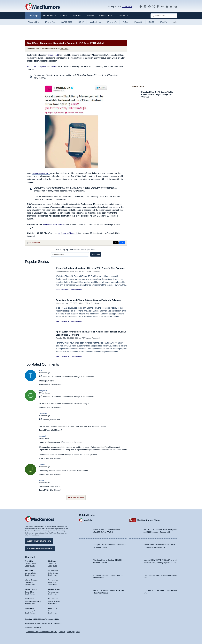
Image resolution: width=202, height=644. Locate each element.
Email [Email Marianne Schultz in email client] (50, 593)
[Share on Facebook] (122, 243)
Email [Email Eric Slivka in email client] (50, 565)
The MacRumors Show (148, 519)
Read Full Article (62, 293)
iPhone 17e (112, 22)
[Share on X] (116, 243)
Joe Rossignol (94, 274)
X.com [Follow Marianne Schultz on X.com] (55, 593)
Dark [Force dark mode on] (77, 632)
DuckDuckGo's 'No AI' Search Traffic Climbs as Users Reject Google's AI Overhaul (157, 94)
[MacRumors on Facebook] (149, 7)
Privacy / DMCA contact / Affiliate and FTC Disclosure (43, 623)
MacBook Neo (96, 22)
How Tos (77, 16)
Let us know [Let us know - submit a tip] (127, 7)
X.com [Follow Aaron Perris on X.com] (55, 612)
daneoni (43, 436)
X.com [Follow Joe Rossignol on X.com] (55, 574)
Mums (42, 480)
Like (52, 385)
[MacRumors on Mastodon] (158, 7)
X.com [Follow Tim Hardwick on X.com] (55, 584)
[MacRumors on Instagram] (145, 7)
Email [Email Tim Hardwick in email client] (50, 584)
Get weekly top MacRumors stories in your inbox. (76, 250)
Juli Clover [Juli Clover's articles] (29, 570)
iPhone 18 (138, 22)
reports (53, 225)
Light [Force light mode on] (73, 632)
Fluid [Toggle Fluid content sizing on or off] (56, 632)
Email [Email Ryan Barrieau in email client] (50, 602)
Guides (64, 16)
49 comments (76, 324)
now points (37, 67)
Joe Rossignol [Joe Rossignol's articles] (53, 570)
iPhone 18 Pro (33, 22)
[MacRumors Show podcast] (140, 7)
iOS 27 (81, 22)
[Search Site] (164, 16)
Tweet (53, 67)
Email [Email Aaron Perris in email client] (50, 612)
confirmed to (68, 233)
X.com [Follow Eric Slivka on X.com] (55, 565)
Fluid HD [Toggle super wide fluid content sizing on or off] (62, 632)
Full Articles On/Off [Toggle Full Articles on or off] (45, 632)
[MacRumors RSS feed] (171, 7)
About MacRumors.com (39, 540)
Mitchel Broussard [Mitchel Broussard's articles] (32, 579)
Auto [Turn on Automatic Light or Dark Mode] (68, 632)
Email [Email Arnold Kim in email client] (27, 565)
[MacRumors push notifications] (167, 7)
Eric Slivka (64, 49)
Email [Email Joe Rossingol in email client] (50, 574)
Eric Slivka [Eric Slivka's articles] (52, 560)
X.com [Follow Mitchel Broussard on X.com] (32, 584)
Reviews (90, 16)
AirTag (125, 22)
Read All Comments (76, 497)
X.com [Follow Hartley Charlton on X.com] (32, 593)
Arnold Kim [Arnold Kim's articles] (29, 560)
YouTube (88, 519)
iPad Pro (164, 22)
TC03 (41, 371)
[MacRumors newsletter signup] (176, 7)
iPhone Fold (50, 22)
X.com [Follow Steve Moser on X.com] (32, 612)
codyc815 (43, 391)
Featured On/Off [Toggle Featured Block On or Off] (31, 632)
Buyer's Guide (106, 16)
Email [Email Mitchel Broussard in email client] (27, 584)
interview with (41, 173)
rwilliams (43, 413)
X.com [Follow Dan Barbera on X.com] (32, 602)
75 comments (76, 356)
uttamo (42, 465)
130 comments (34, 243)
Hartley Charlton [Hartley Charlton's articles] (31, 588)
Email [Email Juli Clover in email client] (27, 574)
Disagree (58, 385)
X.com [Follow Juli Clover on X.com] (32, 574)
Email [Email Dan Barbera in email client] (27, 602)
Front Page (33, 16)
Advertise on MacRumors (40, 548)
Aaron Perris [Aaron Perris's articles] (52, 607)
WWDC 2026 (66, 22)
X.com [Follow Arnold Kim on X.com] (32, 565)
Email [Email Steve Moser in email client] (27, 612)
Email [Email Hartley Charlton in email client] (27, 593)
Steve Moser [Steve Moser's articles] (30, 607)
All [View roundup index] (175, 22)
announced (53, 55)
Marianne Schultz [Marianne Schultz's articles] (54, 588)
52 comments (76, 293)
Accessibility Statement (33, 628)
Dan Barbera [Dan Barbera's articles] (30, 598)
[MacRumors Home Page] (43, 7)
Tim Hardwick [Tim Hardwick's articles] (53, 579)
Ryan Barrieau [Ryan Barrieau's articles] (53, 598)
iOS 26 (151, 22)
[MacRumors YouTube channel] (162, 7)
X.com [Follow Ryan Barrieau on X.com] (55, 602)
